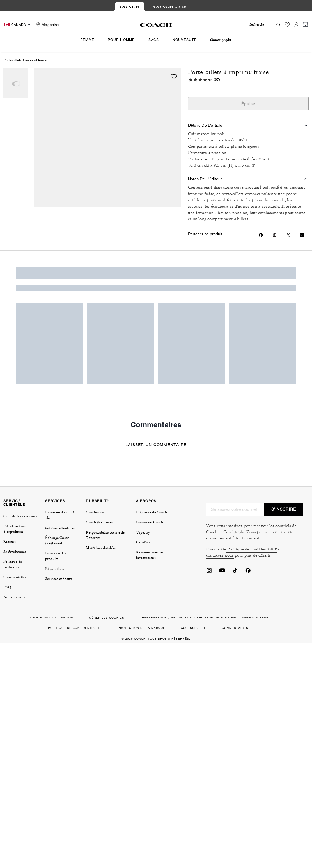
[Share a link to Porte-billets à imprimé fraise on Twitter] (288, 235)
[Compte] (296, 25)
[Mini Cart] (305, 24)
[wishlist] (174, 77)
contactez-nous (220, 555)
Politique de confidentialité (252, 549)
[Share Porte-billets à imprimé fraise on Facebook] (261, 235)
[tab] (130, 7)
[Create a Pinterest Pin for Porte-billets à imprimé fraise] (275, 235)
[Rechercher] (256, 25)
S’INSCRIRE (284, 509)
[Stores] (47, 25)
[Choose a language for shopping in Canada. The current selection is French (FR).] (18, 25)
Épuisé (248, 104)
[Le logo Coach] (156, 25)
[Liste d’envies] (287, 25)
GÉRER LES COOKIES (107, 618)
